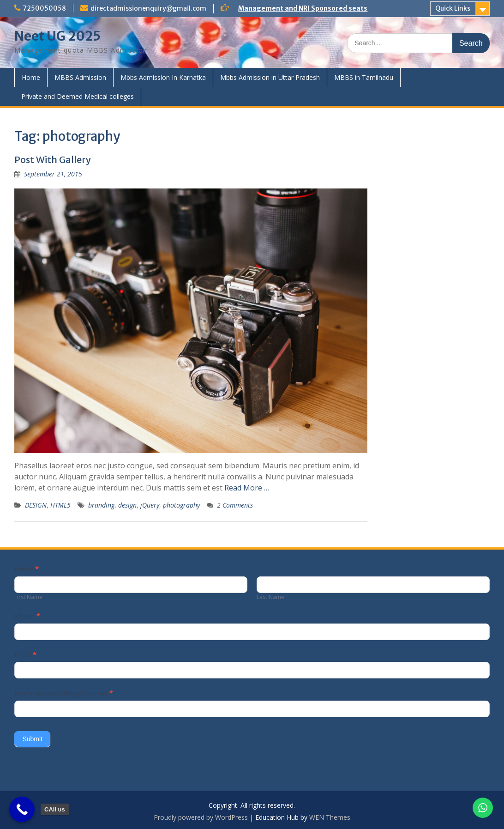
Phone (27, 616)
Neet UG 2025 (57, 36)
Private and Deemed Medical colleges (78, 96)
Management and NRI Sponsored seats (303, 8)
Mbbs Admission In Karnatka (163, 77)
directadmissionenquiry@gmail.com (148, 8)
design (127, 505)
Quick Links (453, 8)
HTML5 (60, 505)
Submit (32, 739)
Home (31, 77)
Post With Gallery (53, 160)
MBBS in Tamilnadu (364, 77)
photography (181, 505)
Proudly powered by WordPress (201, 817)
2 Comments (235, 505)
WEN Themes (330, 817)
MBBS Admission (80, 77)
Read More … (247, 488)
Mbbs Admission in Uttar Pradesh (270, 77)
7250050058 (44, 8)
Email (25, 654)
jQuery (150, 505)
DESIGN (36, 505)
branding (101, 505)
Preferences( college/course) (64, 693)
